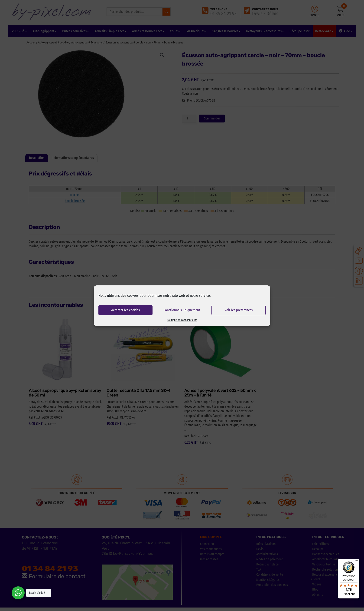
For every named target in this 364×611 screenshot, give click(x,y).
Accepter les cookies (125, 310)
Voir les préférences (239, 310)
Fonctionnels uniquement (182, 310)
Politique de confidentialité (182, 320)
